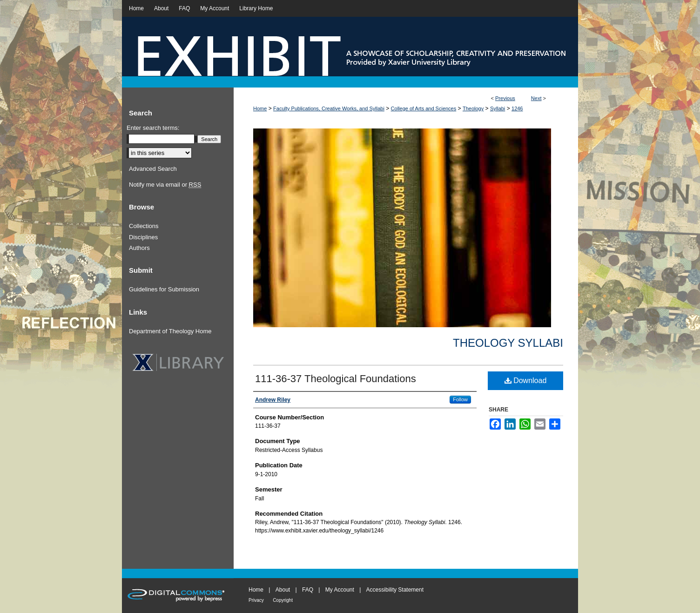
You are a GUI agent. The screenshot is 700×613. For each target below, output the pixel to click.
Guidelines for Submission (164, 289)
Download (526, 381)
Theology (473, 108)
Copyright (283, 600)
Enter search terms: (153, 128)
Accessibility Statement (395, 590)
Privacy (256, 600)
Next (536, 98)
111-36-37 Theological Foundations (336, 379)
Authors (139, 248)
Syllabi (498, 108)
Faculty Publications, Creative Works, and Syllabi (329, 108)
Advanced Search (153, 169)
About (283, 590)
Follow (460, 399)
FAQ (308, 590)
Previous (505, 98)
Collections (144, 226)
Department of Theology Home (170, 331)
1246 (517, 108)
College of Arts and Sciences (424, 108)
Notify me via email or (165, 185)
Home (260, 108)
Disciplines (143, 237)
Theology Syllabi (508, 343)
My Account (340, 590)
